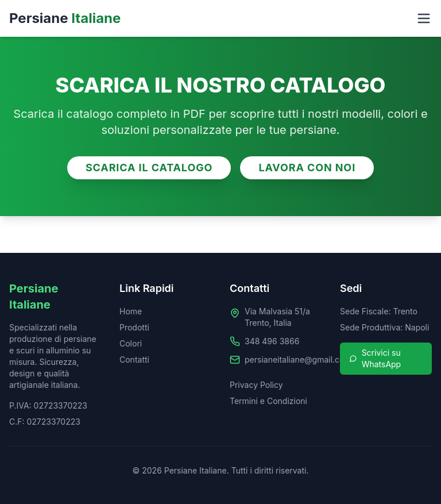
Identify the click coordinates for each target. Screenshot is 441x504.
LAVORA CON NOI (307, 168)
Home (131, 311)
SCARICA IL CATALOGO (149, 168)
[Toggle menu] (424, 18)
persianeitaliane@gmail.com (298, 359)
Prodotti (134, 327)
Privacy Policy (256, 385)
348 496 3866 (272, 341)
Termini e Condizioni (268, 401)
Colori (131, 343)
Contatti (134, 359)
